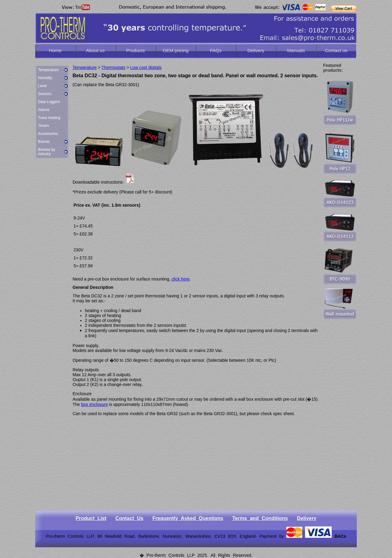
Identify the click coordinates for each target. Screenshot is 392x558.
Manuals (296, 50)
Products (136, 50)
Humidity (45, 78)
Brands (44, 142)
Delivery (256, 50)
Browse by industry (47, 152)
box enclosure (94, 404)
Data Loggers (49, 102)
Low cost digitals (146, 67)
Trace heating (49, 118)
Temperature (48, 70)
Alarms (44, 110)
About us (95, 50)
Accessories (48, 134)
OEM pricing (176, 50)
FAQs (216, 50)
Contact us (336, 50)
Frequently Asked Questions (188, 518)
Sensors (45, 94)
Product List (91, 518)
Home (55, 50)
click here (181, 279)
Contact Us (129, 518)
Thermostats (113, 67)
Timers (43, 126)
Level (42, 86)
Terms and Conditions (260, 518)
